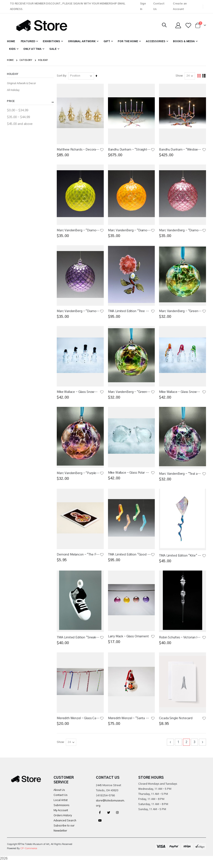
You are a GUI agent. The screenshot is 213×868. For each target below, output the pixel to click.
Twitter (109, 819)
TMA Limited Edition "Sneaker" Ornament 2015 (79, 643)
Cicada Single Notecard (176, 724)
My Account (61, 817)
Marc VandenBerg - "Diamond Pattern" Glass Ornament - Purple (79, 313)
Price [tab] (30, 102)
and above (20, 124)
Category (26, 60)
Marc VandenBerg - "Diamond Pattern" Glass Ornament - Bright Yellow (79, 231)
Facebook (100, 819)
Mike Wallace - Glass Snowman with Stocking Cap (181, 395)
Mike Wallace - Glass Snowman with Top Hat (79, 395)
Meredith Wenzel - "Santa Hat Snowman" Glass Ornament (130, 724)
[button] (102, 150)
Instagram (117, 819)
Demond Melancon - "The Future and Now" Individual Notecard (79, 559)
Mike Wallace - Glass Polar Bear (130, 476)
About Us (59, 797)
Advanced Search (65, 827)
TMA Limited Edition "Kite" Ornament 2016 (181, 560)
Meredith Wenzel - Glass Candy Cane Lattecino (79, 724)
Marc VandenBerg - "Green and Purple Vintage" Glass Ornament (130, 395)
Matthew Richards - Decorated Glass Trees (79, 150)
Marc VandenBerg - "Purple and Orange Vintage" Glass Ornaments (79, 476)
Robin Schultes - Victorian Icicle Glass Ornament (181, 643)
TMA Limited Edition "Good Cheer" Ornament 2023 (130, 559)
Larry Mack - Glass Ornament (129, 641)
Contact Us (159, 6)
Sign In (143, 6)
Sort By (62, 76)
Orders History (63, 822)
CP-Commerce (29, 855)
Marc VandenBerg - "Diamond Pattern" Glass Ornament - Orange (130, 231)
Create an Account (180, 6)
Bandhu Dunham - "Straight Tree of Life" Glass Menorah (130, 150)
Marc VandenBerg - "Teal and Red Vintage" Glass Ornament (181, 477)
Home (10, 60)
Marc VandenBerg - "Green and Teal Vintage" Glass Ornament (181, 313)
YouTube (100, 827)
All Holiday (13, 90)
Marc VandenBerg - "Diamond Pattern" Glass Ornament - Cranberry (181, 231)
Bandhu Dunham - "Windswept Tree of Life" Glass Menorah (181, 150)
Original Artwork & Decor (21, 83)
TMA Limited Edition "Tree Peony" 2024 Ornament (130, 313)
